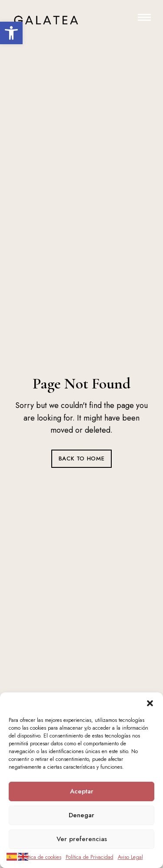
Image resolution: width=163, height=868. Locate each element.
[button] (11, 33)
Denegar (81, 815)
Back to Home (82, 458)
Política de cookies (41, 857)
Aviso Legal (130, 857)
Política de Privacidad (90, 857)
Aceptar (82, 791)
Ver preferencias (82, 839)
